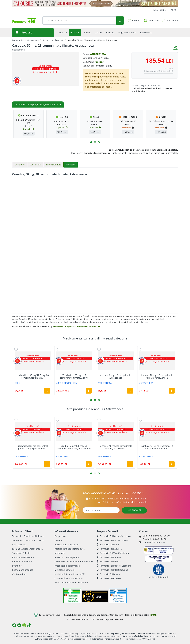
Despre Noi (60, 536)
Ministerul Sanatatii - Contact (69, 578)
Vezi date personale (122, 502)
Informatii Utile (160, 10)
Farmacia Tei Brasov (109, 574)
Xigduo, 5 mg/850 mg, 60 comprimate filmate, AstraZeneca (74, 447)
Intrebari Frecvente (22, 561)
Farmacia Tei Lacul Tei (110, 549)
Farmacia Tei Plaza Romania (113, 540)
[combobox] (79, 21)
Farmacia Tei (18, 40)
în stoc (170, 69)
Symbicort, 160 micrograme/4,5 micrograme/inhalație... (157, 447)
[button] (91, 142)
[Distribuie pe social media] (175, 47)
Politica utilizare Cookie (66, 544)
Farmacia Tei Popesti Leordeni (114, 566)
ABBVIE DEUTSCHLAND (67, 383)
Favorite (134, 21)
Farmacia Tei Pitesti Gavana (112, 570)
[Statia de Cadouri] (95, 4)
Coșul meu (151, 20)
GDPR (174, 10)
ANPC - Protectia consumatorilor (71, 583)
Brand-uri (17, 566)
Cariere (58, 540)
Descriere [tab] (20, 165)
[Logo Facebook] (14, 625)
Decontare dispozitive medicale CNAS (74, 561)
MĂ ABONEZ (134, 510)
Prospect (100, 62)
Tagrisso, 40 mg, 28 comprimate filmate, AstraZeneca (116, 447)
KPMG (153, 615)
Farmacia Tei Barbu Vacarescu (114, 536)
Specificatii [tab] (35, 165)
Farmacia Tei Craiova (109, 578)
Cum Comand (19, 544)
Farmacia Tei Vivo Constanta (113, 553)
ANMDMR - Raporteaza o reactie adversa (76, 326)
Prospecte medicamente (67, 566)
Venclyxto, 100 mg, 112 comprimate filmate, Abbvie (74, 376)
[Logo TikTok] (29, 625)
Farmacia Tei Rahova (109, 557)
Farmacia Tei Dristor (109, 544)
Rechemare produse (23, 570)
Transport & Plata (21, 553)
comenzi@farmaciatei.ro (155, 542)
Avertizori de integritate (67, 557)
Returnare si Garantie (23, 557)
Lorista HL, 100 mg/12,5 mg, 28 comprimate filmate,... (33, 376)
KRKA (17, 383)
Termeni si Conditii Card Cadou (28, 540)
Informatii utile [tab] (53, 165)
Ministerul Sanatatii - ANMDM (70, 574)
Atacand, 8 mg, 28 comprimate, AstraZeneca (116, 376)
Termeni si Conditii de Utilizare (28, 536)
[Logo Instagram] (24, 625)
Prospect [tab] (71, 165)
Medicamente (58, 40)
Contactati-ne (19, 574)
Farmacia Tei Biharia (109, 561)
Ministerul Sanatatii (64, 570)
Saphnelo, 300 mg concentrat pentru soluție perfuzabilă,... (33, 447)
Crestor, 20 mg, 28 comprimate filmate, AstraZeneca (157, 376)
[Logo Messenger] (19, 625)
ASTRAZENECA (98, 54)
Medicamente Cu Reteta (38, 40)
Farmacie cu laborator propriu (28, 549)
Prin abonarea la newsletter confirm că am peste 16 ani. (118, 499)
